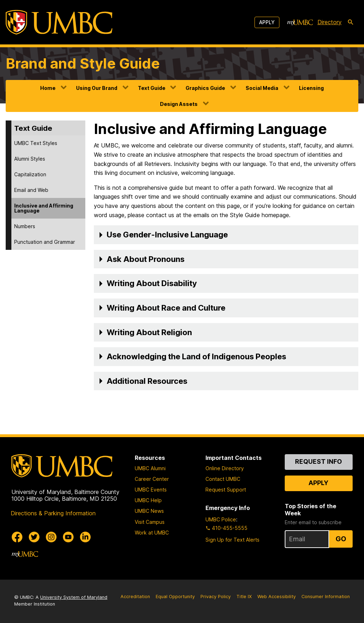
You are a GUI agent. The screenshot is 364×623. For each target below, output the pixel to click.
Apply (267, 22)
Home (48, 88)
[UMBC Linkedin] (85, 537)
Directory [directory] (330, 22)
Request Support (226, 490)
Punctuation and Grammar (45, 242)
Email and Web (31, 190)
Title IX (244, 597)
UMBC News (149, 511)
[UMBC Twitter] (34, 537)
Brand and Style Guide (83, 63)
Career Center (152, 479)
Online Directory (225, 468)
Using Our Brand (97, 88)
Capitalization (30, 174)
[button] (226, 235)
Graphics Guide (205, 88)
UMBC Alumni (150, 468)
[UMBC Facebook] (17, 537)
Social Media (262, 88)
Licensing (311, 88)
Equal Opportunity (175, 597)
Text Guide (152, 88)
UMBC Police (221, 519)
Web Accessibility (277, 597)
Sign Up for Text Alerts (232, 540)
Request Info (318, 461)
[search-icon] (350, 22)
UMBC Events (151, 490)
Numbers (25, 226)
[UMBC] (59, 22)
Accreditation (135, 597)
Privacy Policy (216, 597)
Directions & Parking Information (53, 513)
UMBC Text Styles (36, 143)
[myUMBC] (300, 22)
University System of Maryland (74, 597)
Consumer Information (326, 597)
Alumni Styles (30, 159)
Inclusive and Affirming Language (44, 208)
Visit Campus (150, 522)
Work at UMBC (152, 533)
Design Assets (179, 104)
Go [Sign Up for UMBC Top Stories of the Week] (341, 539)
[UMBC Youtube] (68, 537)
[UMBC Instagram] (51, 537)
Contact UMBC (223, 479)
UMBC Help (148, 500)
